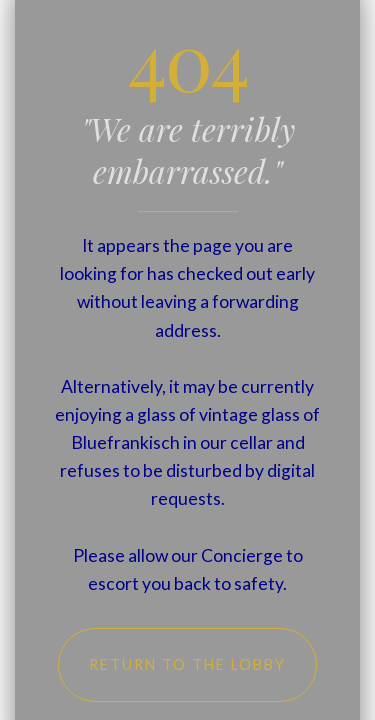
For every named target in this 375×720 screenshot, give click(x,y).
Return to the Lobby (187, 664)
